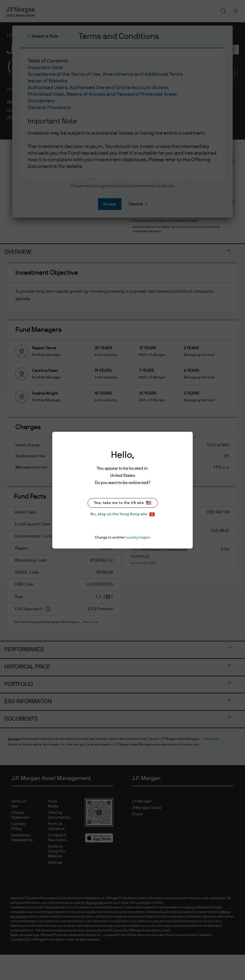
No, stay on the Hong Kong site (122, 514)
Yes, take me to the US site (123, 503)
